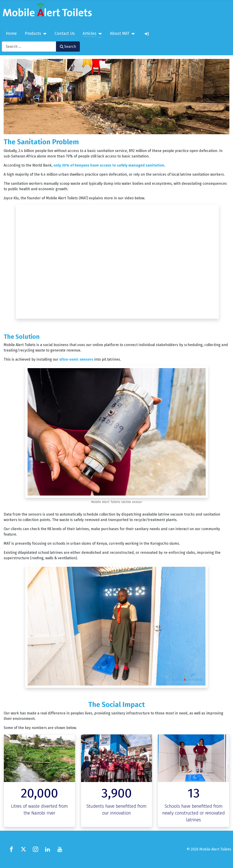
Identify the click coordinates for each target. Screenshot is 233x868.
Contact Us (65, 34)
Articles (89, 34)
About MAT (120, 34)
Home (11, 34)
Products (33, 34)
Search (68, 47)
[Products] (44, 34)
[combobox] (29, 47)
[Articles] (99, 34)
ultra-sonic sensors (76, 359)
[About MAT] (132, 34)
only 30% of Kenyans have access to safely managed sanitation (109, 165)
